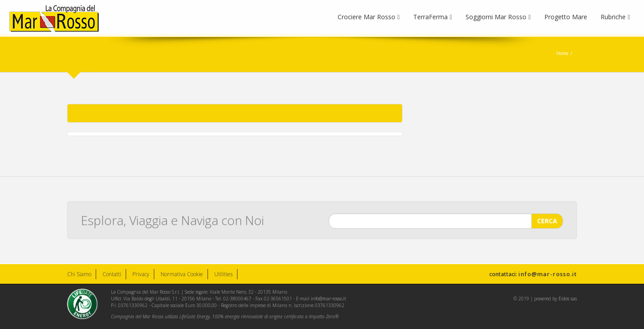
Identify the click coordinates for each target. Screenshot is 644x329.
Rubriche (615, 17)
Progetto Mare (566, 17)
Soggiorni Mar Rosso (498, 17)
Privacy (141, 274)
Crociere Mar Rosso (369, 17)
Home (562, 53)
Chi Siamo (79, 274)
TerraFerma (433, 17)
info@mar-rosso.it (548, 274)
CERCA (547, 220)
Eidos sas (568, 299)
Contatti (112, 274)
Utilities (223, 274)
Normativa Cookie (182, 274)
